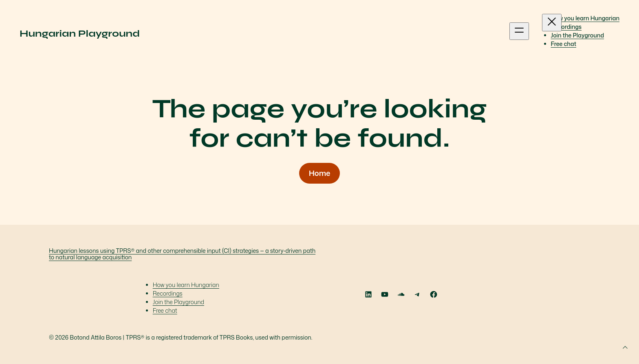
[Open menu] (519, 31)
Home (320, 173)
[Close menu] (552, 23)
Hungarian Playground (80, 34)
